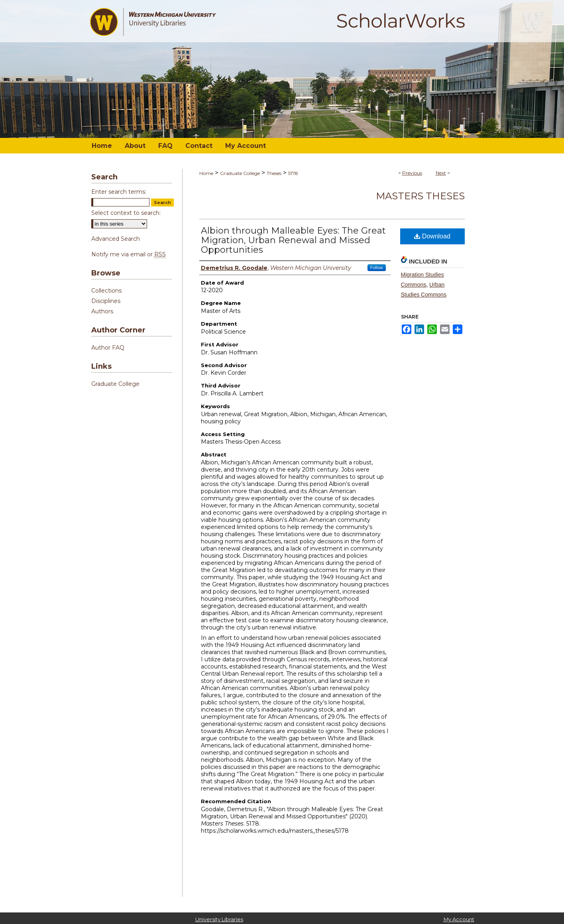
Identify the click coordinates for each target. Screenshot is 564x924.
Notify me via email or (129, 254)
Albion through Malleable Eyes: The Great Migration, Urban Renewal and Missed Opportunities (293, 240)
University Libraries (219, 919)
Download (432, 236)
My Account (459, 919)
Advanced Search (116, 239)
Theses (274, 173)
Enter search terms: (119, 192)
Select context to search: (126, 213)
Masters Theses (420, 196)
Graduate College (240, 173)
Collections (106, 291)
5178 (293, 173)
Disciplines (106, 301)
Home (206, 173)
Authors (102, 311)
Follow (377, 267)
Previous (412, 173)
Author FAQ (108, 348)
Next (441, 173)
